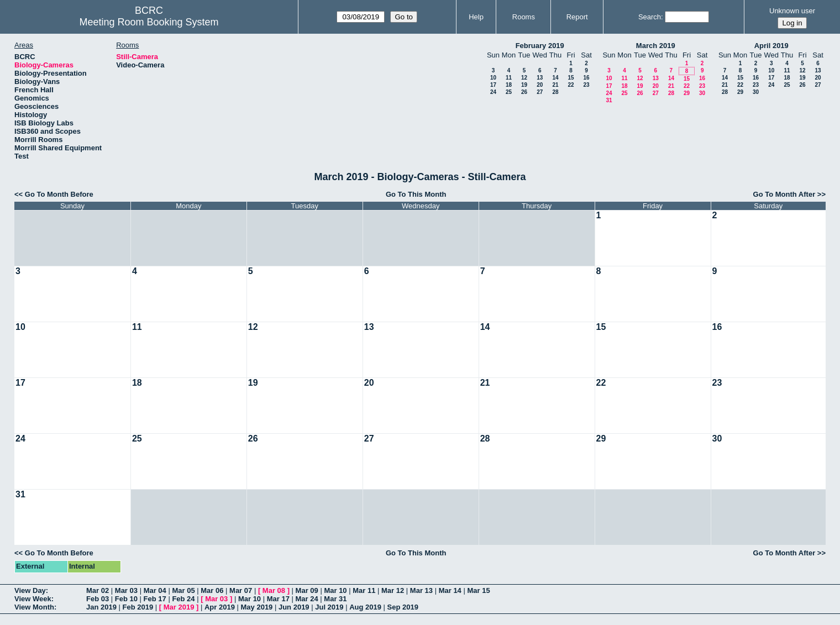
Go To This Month (416, 194)
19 (524, 85)
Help (476, 17)
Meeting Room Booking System (149, 22)
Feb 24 (183, 599)
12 (524, 78)
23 (586, 85)
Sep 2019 (403, 607)
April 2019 (771, 46)
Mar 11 (364, 590)
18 (509, 85)
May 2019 (257, 607)
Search (650, 17)
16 (586, 78)
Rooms (524, 17)
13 (540, 78)
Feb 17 (155, 599)
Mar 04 (155, 590)
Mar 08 (274, 590)
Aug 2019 (365, 607)
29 (687, 93)
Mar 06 (212, 590)
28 (555, 92)
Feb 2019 (138, 607)
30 (702, 93)
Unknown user (792, 11)
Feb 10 (126, 599)
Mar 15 (478, 590)
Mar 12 (393, 590)
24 (493, 92)
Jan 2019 (101, 607)
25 (509, 92)
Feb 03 (98, 599)
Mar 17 (278, 599)
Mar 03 (126, 590)
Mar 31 (335, 599)
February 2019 (540, 46)
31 (609, 100)
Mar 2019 (179, 607)
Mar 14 (450, 590)
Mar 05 (183, 590)
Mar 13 (421, 590)
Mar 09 (307, 590)
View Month (34, 607)
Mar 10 (335, 590)
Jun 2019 (294, 607)
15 (571, 78)
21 (555, 85)
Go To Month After (784, 194)
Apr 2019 (220, 607)
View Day (30, 590)
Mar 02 (98, 590)
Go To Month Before (59, 194)
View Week (33, 599)
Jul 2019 (329, 607)
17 (493, 85)
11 (509, 78)
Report (577, 17)
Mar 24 (307, 599)
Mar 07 (241, 590)
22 (571, 85)
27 (540, 92)
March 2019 (656, 46)
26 (524, 92)
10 (493, 78)
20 (540, 85)
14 (555, 78)
